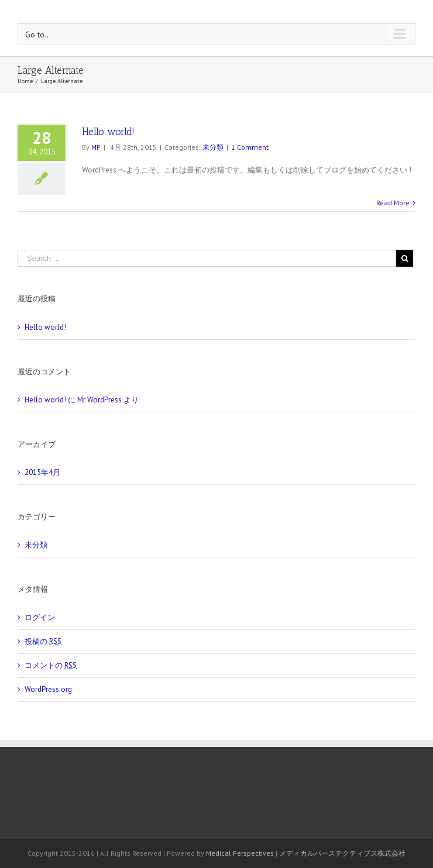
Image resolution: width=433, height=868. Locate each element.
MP (96, 147)
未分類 (213, 147)
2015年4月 (42, 472)
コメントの (51, 665)
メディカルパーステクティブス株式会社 (342, 853)
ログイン (40, 617)
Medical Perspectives (240, 853)
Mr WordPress (99, 400)
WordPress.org (48, 689)
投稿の (43, 641)
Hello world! (108, 132)
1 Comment (250, 147)
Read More (393, 203)
